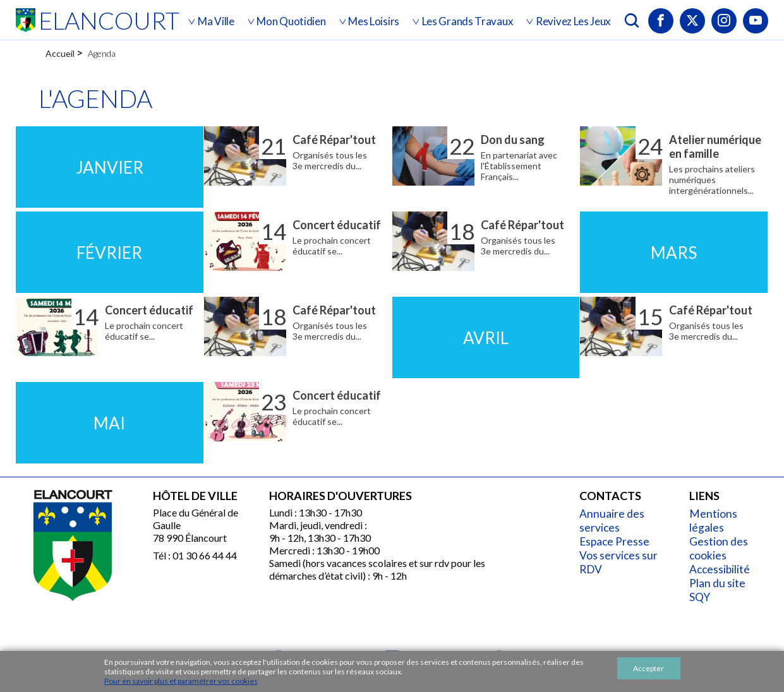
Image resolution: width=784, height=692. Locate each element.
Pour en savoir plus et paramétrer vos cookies (181, 681)
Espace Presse (618, 541)
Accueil (60, 53)
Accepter (648, 668)
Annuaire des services (614, 521)
